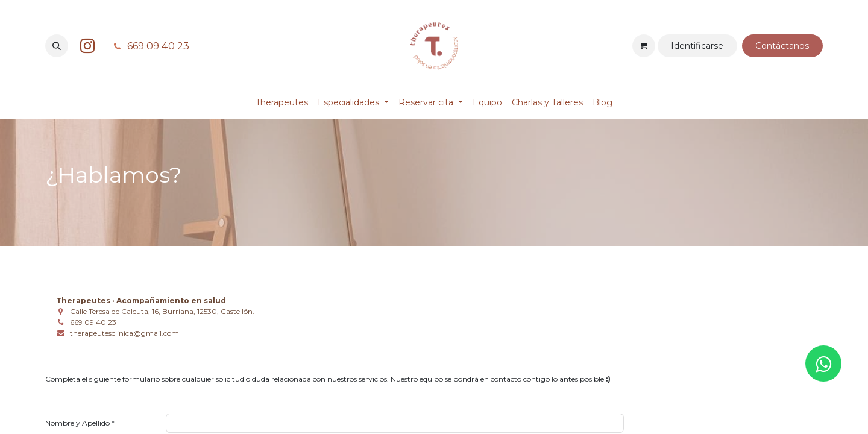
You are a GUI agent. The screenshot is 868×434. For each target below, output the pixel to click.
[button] (57, 46)
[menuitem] (282, 103)
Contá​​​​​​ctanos (782, 46)
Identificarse (697, 46)
